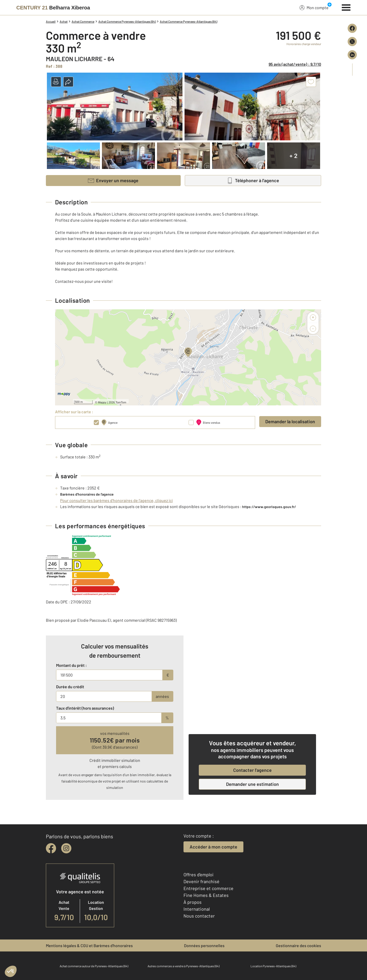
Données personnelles (204, 945)
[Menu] (346, 7)
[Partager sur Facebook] (352, 28)
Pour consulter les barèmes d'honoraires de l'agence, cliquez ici (116, 500)
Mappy (102, 402)
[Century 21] (53, 8)
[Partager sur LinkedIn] (352, 55)
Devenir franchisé (201, 881)
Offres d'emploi (199, 875)
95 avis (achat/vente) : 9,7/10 (295, 64)
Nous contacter (199, 916)
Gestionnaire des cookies (298, 945)
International (197, 909)
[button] (56, 82)
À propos (193, 902)
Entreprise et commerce (208, 888)
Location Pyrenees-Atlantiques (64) (273, 966)
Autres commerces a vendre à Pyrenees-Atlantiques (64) (183, 966)
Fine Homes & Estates (206, 895)
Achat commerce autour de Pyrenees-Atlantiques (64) (94, 966)
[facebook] (51, 848)
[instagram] (66, 848)
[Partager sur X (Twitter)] (352, 42)
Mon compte (314, 7)
